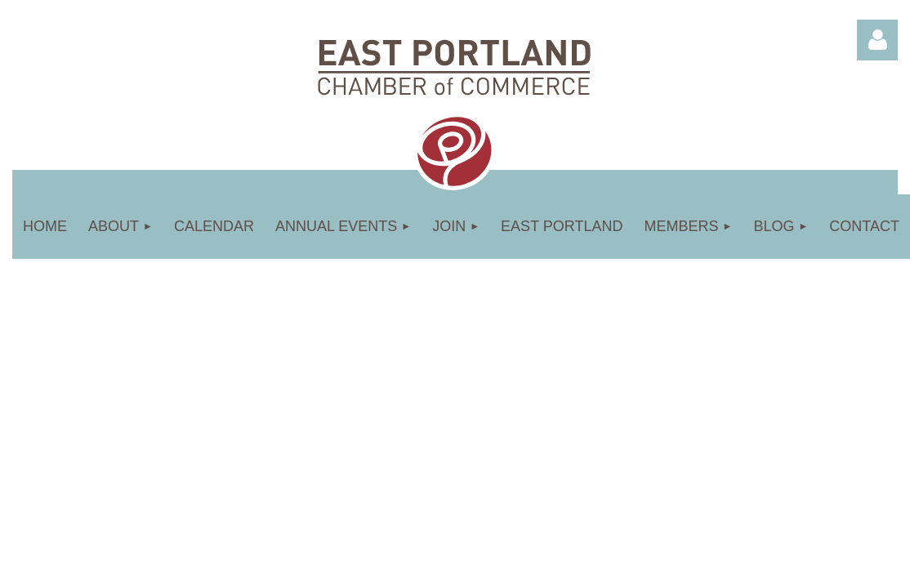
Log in (877, 40)
